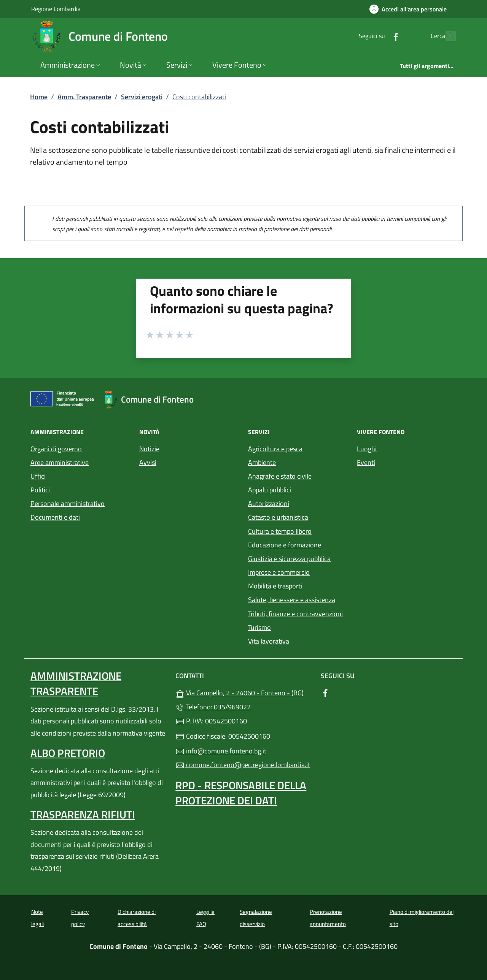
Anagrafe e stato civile (280, 476)
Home (39, 97)
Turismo (259, 627)
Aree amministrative (60, 462)
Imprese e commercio (279, 572)
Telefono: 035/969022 (213, 707)
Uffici (38, 476)
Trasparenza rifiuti (83, 814)
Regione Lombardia (56, 9)
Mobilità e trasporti (275, 586)
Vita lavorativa (269, 641)
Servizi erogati (142, 97)
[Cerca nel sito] (447, 36)
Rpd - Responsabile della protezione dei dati (241, 793)
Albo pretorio (68, 753)
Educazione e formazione (285, 545)
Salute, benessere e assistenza (292, 600)
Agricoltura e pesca (275, 449)
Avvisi (148, 462)
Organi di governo (56, 449)
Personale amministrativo (68, 503)
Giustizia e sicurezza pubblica (289, 559)
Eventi (366, 462)
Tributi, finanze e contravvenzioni (295, 614)
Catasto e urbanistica (278, 517)
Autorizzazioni (269, 503)
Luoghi (367, 449)
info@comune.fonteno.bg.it (221, 751)
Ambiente (262, 462)
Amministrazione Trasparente (76, 683)
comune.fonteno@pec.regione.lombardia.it (243, 765)
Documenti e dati (55, 517)
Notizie (149, 449)
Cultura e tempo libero (280, 531)
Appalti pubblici (270, 490)
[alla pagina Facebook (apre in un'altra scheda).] (379, 36)
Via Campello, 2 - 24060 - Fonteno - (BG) (243, 692)
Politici (40, 490)
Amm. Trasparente (84, 97)
